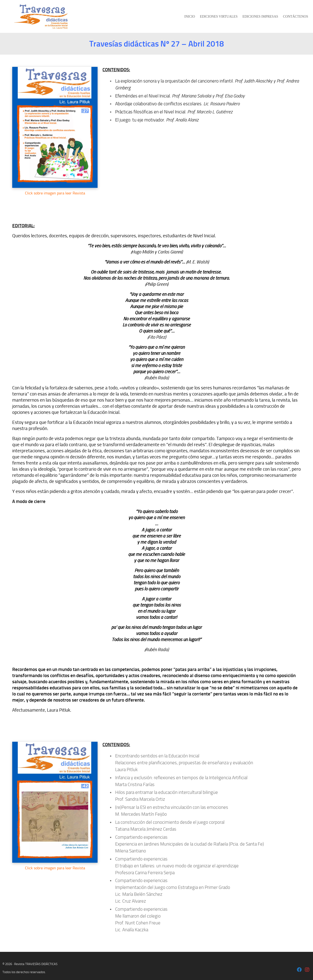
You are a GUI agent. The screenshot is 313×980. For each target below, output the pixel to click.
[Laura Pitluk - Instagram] (307, 970)
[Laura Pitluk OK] (299, 970)
